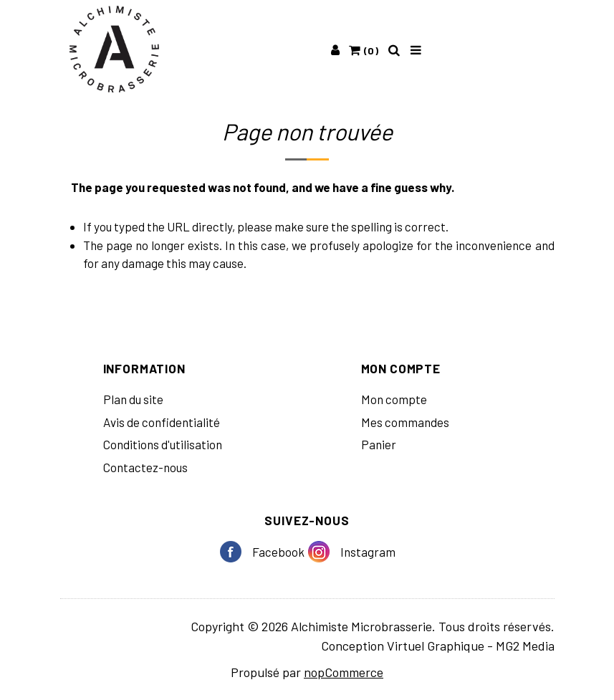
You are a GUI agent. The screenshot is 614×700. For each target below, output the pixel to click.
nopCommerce (344, 672)
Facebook (236, 552)
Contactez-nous (145, 467)
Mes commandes (405, 422)
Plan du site (133, 399)
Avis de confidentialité (162, 422)
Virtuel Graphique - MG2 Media (471, 646)
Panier (379, 444)
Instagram (324, 552)
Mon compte (394, 399)
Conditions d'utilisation (163, 444)
